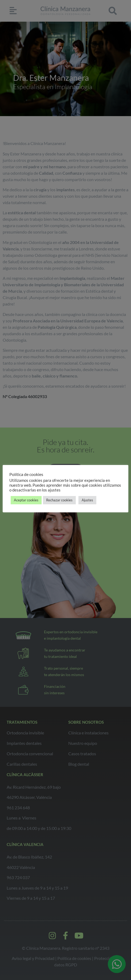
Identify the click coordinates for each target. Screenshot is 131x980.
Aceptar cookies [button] (26, 500)
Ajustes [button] (87, 500)
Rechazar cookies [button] (59, 500)
